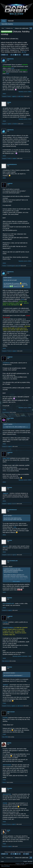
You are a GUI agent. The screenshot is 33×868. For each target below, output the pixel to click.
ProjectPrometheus (8, 627)
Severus (9, 706)
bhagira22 (4, 96)
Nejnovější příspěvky (7, 24)
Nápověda (30, 861)
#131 (15, 527)
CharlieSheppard (11, 266)
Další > (27, 55)
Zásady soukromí (29, 864)
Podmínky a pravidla (20, 864)
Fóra (4, 21)
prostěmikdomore (12, 164)
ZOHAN (9, 743)
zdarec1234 (18, 266)
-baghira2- (14, 96)
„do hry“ (24, 52)
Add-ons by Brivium (5, 866)
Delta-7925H (10, 418)
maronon (14, 504)
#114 (13, 68)
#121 (8, 74)
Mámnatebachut (6, 661)
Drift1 (9, 830)
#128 (22, 299)
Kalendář (11, 21)
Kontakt (25, 861)
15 (24, 55)
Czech (2, 861)
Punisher (10, 487)
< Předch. (3, 55)
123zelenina (10, 59)
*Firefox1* (9, 96)
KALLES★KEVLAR (12, 561)
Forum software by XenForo (7, 865)
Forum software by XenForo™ (20, 865)
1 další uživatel (21, 96)
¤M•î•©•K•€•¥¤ (11, 712)
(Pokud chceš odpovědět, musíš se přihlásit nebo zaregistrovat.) (18, 852)
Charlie (9, 102)
